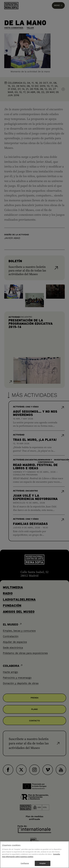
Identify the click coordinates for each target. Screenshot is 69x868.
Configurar (25, 863)
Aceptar (43, 863)
